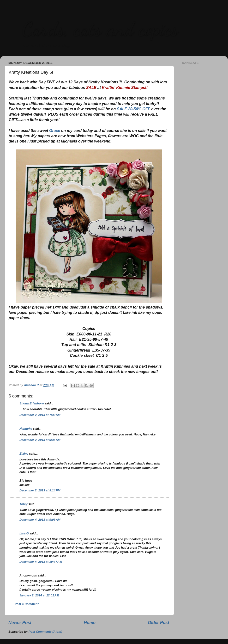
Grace (55, 131)
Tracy (23, 504)
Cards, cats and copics (100, 29)
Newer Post (20, 623)
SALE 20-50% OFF (134, 109)
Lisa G (24, 533)
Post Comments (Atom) (45, 632)
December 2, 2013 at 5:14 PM (40, 490)
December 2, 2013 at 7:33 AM (40, 415)
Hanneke (26, 429)
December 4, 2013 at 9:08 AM (40, 520)
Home (90, 623)
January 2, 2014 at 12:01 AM (39, 595)
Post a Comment (27, 604)
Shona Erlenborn (32, 403)
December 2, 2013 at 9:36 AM (40, 440)
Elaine (24, 454)
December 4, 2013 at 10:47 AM (41, 562)
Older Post (159, 623)
